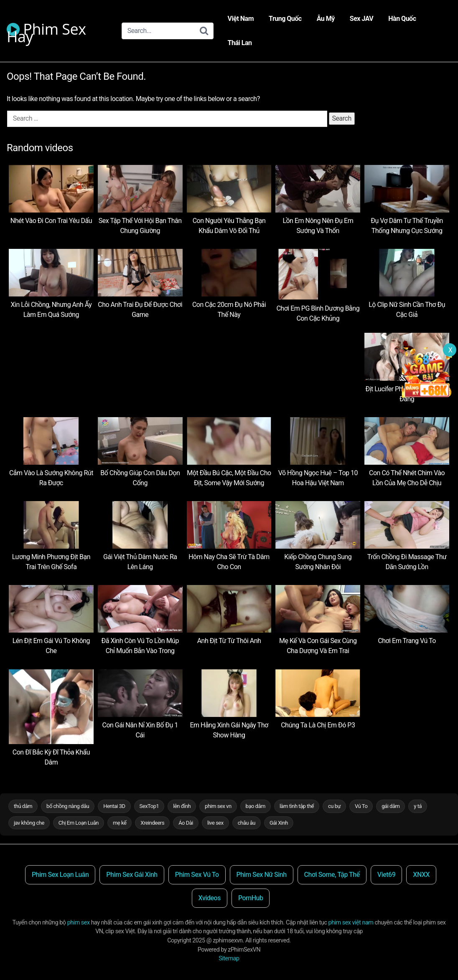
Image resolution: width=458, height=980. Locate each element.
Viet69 (387, 875)
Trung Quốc (285, 19)
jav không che (29, 823)
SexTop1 (149, 806)
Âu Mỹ (326, 19)
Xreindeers (152, 823)
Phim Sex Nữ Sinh (262, 875)
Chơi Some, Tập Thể (332, 875)
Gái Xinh (279, 823)
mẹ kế (120, 823)
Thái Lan (240, 43)
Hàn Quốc (402, 19)
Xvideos (210, 898)
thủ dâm (23, 806)
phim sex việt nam (351, 923)
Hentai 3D (114, 806)
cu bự (334, 806)
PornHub (251, 898)
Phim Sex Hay (46, 30)
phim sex (79, 923)
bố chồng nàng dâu (68, 806)
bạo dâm (256, 806)
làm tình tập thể (297, 806)
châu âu (247, 823)
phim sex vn (218, 806)
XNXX (421, 875)
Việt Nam (241, 19)
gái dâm (391, 806)
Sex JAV (361, 19)
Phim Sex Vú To (197, 875)
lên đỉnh (182, 806)
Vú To (361, 806)
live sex (215, 823)
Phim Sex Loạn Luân (60, 875)
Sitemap (229, 958)
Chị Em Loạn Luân (79, 823)
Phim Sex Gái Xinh (132, 875)
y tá (418, 806)
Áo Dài (186, 823)
